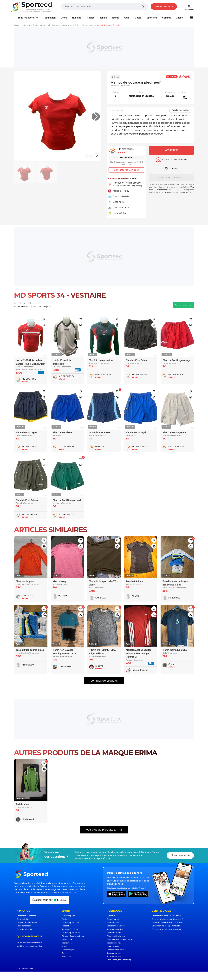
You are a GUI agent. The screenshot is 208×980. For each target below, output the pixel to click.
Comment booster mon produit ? (167, 929)
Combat (166, 18)
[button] (96, 117)
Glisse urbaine (113, 946)
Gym (127, 18)
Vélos (64, 18)
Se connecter (189, 7)
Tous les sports (26, 18)
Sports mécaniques (116, 926)
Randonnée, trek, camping (119, 960)
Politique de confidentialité (29, 943)
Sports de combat (115, 929)
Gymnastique (68, 950)
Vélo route (66, 956)
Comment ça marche (26, 916)
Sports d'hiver (113, 923)
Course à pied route (71, 933)
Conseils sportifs (24, 929)
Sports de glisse (114, 953)
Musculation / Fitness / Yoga (119, 940)
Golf (63, 953)
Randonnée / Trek (70, 929)
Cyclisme (111, 916)
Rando (116, 18)
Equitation (50, 18)
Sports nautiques (115, 933)
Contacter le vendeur (126, 170)
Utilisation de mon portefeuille (166, 926)
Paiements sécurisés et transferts (167, 923)
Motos (138, 18)
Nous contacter (180, 855)
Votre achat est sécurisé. (172, 160)
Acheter (171, 150)
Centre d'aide (23, 919)
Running (77, 18)
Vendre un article (164, 7)
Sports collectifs (114, 943)
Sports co (152, 18)
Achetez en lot (183, 305)
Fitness (90, 18)
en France (167, 192)
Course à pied (113, 919)
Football (65, 926)
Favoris (172, 169)
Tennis (103, 18)
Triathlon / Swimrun (116, 936)
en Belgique (182, 192)
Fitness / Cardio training (73, 936)
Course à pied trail (70, 923)
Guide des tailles (181, 110)
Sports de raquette (116, 950)
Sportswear (67, 943)
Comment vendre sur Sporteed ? (167, 916)
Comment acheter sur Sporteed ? (167, 919)
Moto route (67, 940)
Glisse (179, 18)
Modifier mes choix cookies (29, 946)
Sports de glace (114, 956)
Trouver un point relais (27, 923)
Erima (115, 77)
